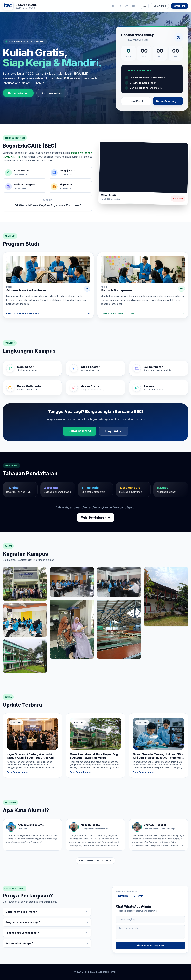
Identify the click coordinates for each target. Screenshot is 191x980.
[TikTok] (127, 6)
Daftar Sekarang (18, 93)
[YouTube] (133, 6)
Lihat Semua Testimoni (95, 861)
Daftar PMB (180, 6)
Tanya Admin (52, 93)
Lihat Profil (136, 101)
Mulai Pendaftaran (96, 518)
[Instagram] (114, 6)
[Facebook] (120, 6)
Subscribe (178, 199)
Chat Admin (160, 6)
